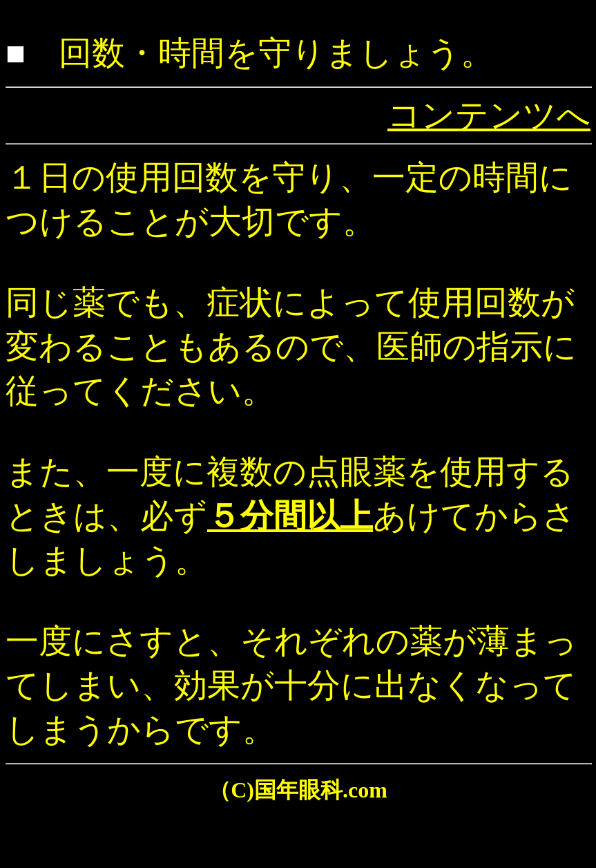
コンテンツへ (489, 115)
